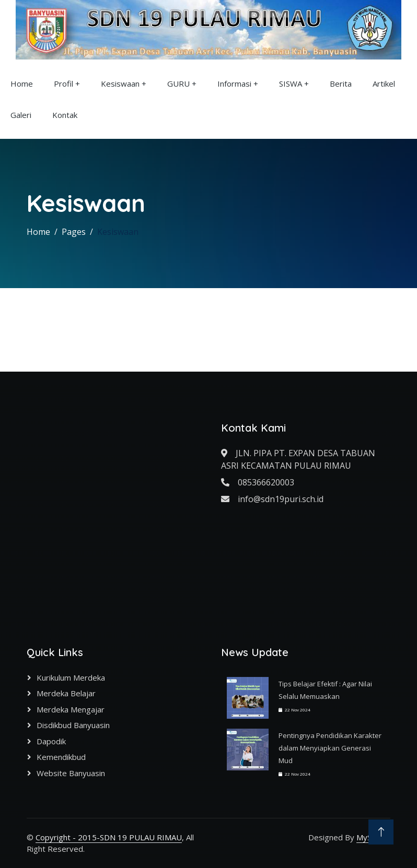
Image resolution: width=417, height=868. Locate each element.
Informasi (234, 84)
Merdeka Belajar (66, 693)
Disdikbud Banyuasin (73, 725)
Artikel (384, 84)
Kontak (65, 115)
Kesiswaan (120, 84)
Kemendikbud (61, 757)
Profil (63, 84)
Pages (74, 232)
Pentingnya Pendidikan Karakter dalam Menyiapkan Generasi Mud (330, 748)
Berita (341, 84)
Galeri (21, 115)
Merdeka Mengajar (71, 709)
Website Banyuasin (71, 773)
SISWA (291, 84)
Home (22, 84)
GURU (178, 84)
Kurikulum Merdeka (71, 677)
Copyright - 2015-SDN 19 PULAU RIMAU (109, 837)
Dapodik (51, 741)
